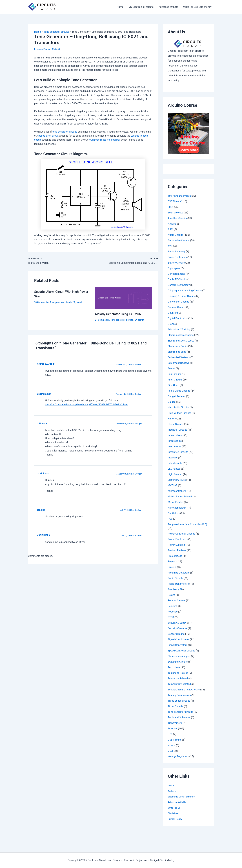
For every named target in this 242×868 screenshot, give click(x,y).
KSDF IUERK (44, 535)
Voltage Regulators (178, 756)
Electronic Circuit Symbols (182, 797)
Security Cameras (178, 628)
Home (120, 7)
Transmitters (175, 723)
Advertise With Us (169, 7)
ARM (171, 229)
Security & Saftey (177, 623)
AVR (170, 246)
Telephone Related (178, 673)
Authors (172, 791)
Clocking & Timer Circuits (182, 296)
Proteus (172, 567)
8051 (171, 207)
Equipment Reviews (179, 363)
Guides (172, 402)
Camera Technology (179, 285)
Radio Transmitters (178, 584)
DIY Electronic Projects (141, 7)
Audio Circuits (176, 235)
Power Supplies (176, 545)
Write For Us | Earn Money (197, 7)
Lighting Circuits (177, 480)
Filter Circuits (175, 380)
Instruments (175, 446)
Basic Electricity (177, 252)
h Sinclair (42, 424)
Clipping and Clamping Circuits (185, 291)
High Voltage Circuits (179, 413)
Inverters (173, 458)
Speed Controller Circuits (182, 651)
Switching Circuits (178, 662)
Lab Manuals (175, 463)
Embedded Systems (179, 357)
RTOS (171, 617)
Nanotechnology (177, 508)
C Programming (177, 274)
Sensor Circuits (176, 634)
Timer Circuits (176, 706)
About (171, 785)
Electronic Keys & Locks (181, 341)
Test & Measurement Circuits (184, 690)
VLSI (170, 751)
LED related (174, 469)
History (172, 419)
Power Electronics (178, 539)
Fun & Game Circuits (179, 391)
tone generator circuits (65, 132)
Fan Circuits (174, 374)
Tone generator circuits (61, 302)
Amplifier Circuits (177, 218)
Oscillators (174, 513)
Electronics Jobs (177, 352)
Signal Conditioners (179, 639)
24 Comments (102, 320)
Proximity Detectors (179, 573)
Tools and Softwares (179, 717)
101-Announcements (179, 196)
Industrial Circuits (178, 430)
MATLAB (173, 485)
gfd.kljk (41, 510)
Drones (172, 324)
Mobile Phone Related (180, 497)
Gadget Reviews (177, 396)
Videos (172, 745)
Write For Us (175, 808)
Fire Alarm (174, 385)
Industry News (176, 435)
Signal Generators (178, 645)
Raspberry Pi (175, 589)
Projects (172, 562)
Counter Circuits (177, 307)
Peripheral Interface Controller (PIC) (188, 524)
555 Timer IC (175, 201)
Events (172, 368)
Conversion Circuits (179, 302)
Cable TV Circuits (177, 279)
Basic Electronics (177, 257)
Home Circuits (176, 424)
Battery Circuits (176, 263)
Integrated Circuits (178, 452)
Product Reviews (177, 550)
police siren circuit (48, 136)
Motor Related (176, 502)
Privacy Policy (176, 819)
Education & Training (179, 330)
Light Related (175, 474)
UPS (170, 734)
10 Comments (41, 302)
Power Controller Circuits (182, 534)
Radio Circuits (176, 578)
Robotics (173, 612)
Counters (173, 313)
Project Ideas (175, 556)
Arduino (172, 224)
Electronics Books (178, 346)
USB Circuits (175, 740)
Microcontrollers (177, 491)
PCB (170, 519)
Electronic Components (181, 335)
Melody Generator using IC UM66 (118, 314)
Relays (172, 595)
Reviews (172, 606)
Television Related (178, 678)
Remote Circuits (177, 601)
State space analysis (179, 656)
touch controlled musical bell (104, 140)
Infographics (175, 441)
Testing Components (179, 695)
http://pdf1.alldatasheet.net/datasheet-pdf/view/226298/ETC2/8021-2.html (87, 405)
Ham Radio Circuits (179, 407)
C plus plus (174, 268)
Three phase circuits (179, 701)
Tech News (174, 667)
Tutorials (173, 729)
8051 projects (175, 213)
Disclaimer (174, 813)
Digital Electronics (178, 318)
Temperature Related (179, 684)
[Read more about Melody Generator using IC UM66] (124, 298)
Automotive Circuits (179, 240)
